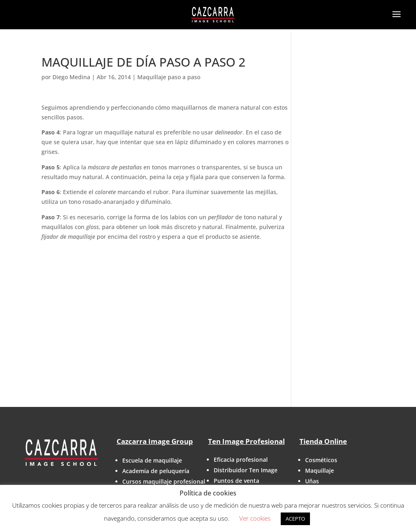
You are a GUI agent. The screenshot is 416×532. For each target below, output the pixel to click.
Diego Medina (71, 77)
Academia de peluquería (156, 471)
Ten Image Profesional (246, 441)
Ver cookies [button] (255, 518)
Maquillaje (320, 470)
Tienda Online (323, 441)
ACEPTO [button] (295, 519)
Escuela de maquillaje (152, 460)
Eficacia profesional (241, 460)
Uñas (312, 481)
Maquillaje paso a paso (169, 77)
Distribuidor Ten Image (246, 470)
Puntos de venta (236, 481)
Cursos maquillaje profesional (164, 481)
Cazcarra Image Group (155, 441)
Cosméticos (321, 460)
